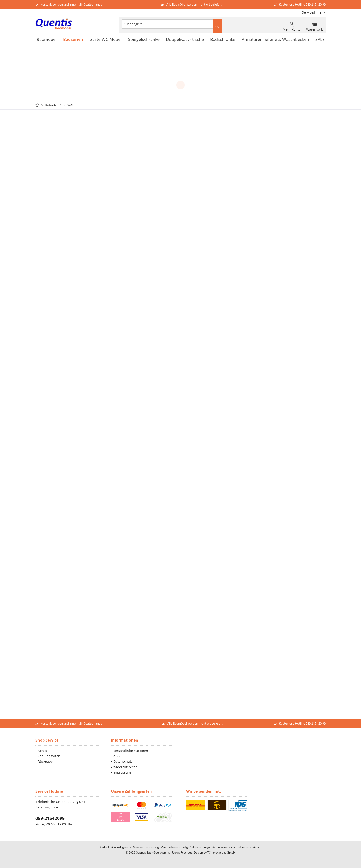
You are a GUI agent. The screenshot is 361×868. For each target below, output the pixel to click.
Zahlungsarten (49, 756)
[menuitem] (312, 12)
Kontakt (44, 751)
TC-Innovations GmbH (221, 852)
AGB (116, 756)
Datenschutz (123, 761)
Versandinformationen (131, 751)
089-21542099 (50, 818)
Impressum (122, 772)
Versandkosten (170, 847)
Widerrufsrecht (125, 767)
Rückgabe (45, 761)
